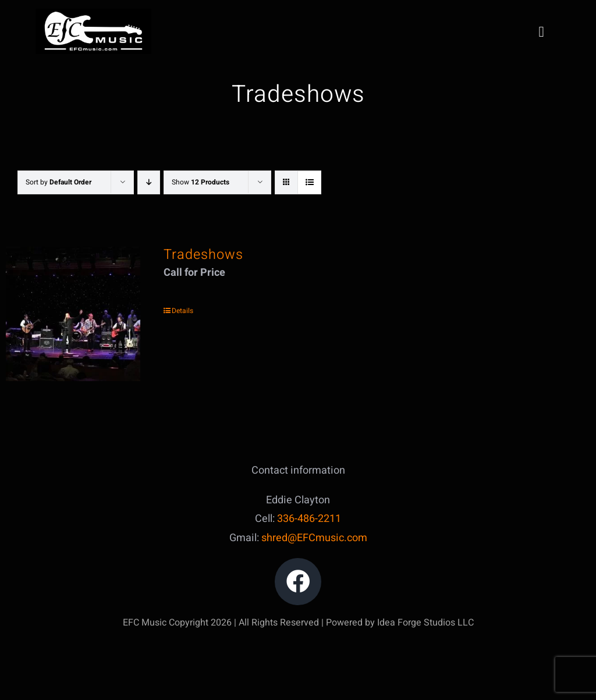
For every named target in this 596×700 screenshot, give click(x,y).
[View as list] (309, 182)
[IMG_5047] (93, 14)
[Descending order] (149, 182)
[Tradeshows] (73, 314)
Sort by (58, 182)
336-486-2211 (309, 519)
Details (182, 311)
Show (201, 182)
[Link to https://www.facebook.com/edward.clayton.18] (298, 582)
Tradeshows (203, 255)
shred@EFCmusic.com (314, 538)
